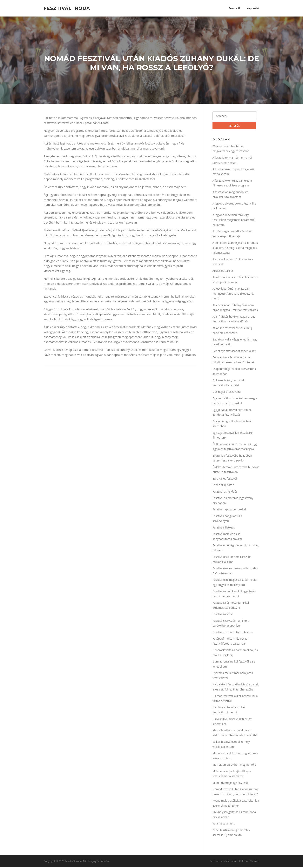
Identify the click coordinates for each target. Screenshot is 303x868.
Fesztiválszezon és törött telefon (233, 633)
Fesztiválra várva (223, 615)
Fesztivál (234, 8)
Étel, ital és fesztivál (225, 479)
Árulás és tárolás (223, 271)
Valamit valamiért (224, 824)
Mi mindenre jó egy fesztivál (230, 783)
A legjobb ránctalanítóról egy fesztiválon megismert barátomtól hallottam (234, 221)
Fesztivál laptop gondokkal (229, 510)
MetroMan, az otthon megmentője (234, 765)
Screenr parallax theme (224, 862)
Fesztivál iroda (67, 8)
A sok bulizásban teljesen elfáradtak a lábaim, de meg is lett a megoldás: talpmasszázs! (235, 248)
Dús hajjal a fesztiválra (227, 392)
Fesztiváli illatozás (224, 528)
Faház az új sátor (223, 486)
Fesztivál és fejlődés (225, 492)
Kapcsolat (253, 8)
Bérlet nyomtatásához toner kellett (234, 352)
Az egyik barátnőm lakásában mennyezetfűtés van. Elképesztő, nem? (233, 294)
